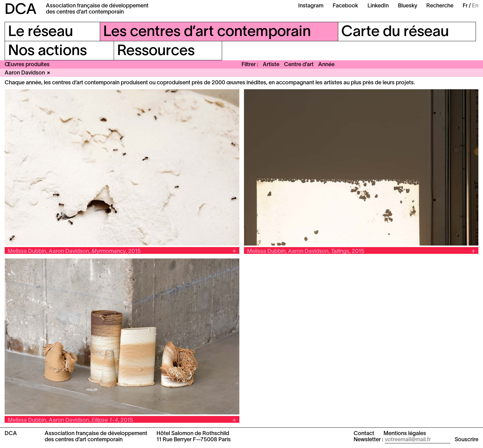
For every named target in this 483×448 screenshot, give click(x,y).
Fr (465, 6)
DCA (21, 10)
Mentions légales (405, 434)
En (475, 6)
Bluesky (408, 6)
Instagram (311, 6)
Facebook (345, 6)
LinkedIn (378, 6)
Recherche (440, 6)
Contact (364, 434)
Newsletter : (368, 440)
